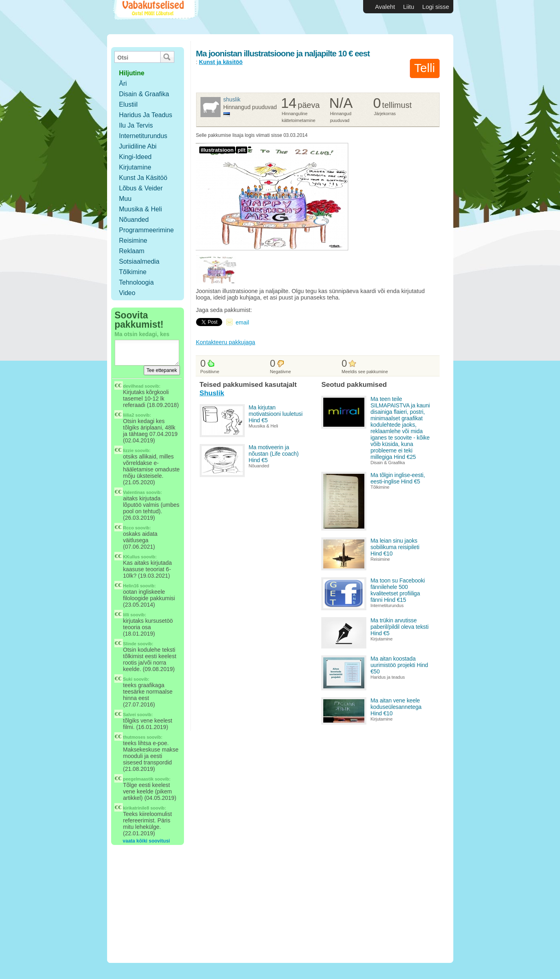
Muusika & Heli (141, 209)
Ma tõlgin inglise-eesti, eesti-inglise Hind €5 (398, 478)
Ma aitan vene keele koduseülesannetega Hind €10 (396, 707)
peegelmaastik (138, 779)
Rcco (129, 528)
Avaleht (385, 7)
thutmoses (134, 737)
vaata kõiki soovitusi (146, 841)
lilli (126, 615)
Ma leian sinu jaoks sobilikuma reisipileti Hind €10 (395, 547)
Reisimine (133, 241)
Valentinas (134, 492)
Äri (123, 84)
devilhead (133, 386)
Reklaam (132, 251)
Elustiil (128, 104)
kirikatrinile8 (136, 808)
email (242, 322)
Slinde (130, 644)
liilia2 (129, 415)
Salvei (130, 715)
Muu (125, 199)
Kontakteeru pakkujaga (226, 342)
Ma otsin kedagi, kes (142, 334)
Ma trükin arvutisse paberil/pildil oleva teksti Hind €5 (399, 627)
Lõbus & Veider (141, 188)
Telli (425, 68)
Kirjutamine (135, 167)
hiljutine (132, 73)
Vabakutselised (155, 17)
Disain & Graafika (144, 94)
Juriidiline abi (138, 146)
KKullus (132, 557)
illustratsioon (217, 150)
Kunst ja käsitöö (143, 178)
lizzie (128, 450)
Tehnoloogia (136, 282)
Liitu (409, 7)
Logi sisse (436, 7)
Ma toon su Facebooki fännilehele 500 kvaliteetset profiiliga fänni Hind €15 (398, 590)
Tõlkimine (133, 272)
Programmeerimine (147, 230)
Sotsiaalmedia (139, 261)
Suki (128, 679)
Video (127, 293)
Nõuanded (134, 220)
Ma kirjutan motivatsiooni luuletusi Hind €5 (276, 414)
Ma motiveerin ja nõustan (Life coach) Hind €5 (274, 454)
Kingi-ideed (135, 157)
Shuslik (232, 99)
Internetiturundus (143, 136)
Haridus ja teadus (146, 115)
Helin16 (131, 586)
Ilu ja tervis (136, 125)
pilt (242, 150)
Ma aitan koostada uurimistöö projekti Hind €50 (399, 665)
